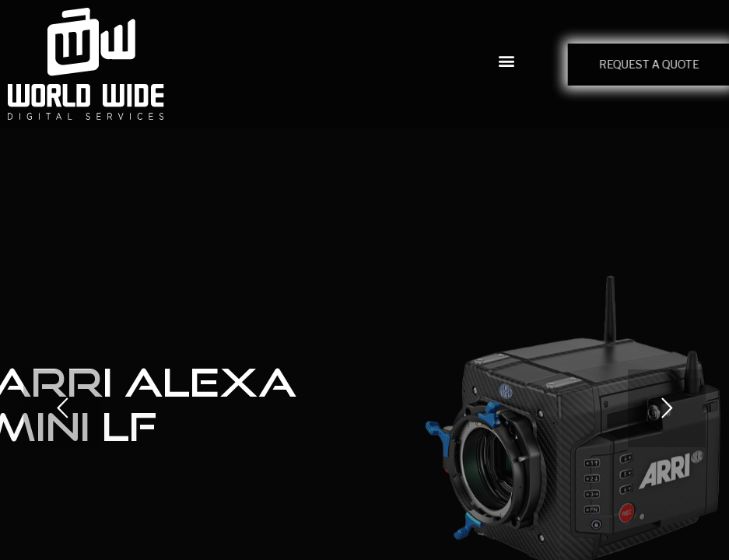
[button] (507, 60)
